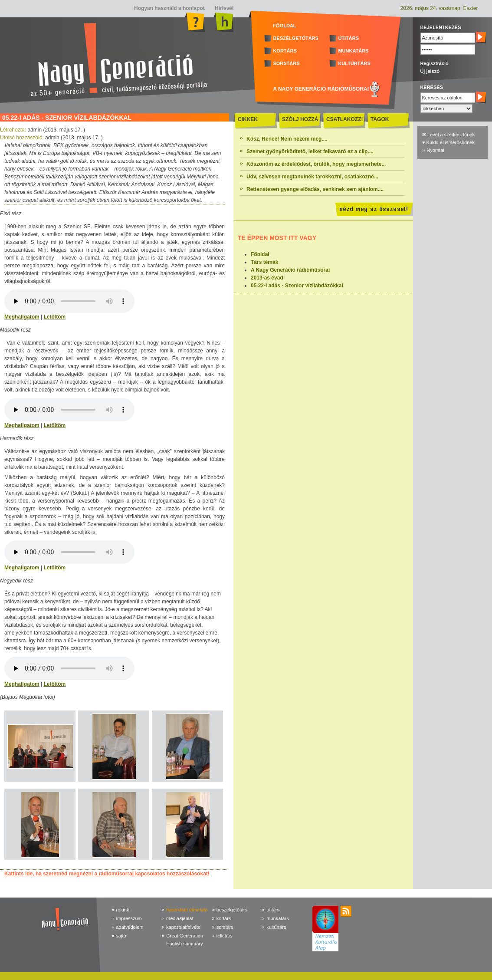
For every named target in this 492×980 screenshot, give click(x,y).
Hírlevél (224, 8)
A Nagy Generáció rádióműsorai (290, 270)
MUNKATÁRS (353, 51)
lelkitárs (225, 936)
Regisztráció (434, 63)
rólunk (123, 910)
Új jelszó (430, 71)
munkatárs (277, 918)
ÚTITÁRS (348, 38)
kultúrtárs (276, 927)
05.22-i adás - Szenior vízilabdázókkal (297, 286)
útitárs (273, 910)
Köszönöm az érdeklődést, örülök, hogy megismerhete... (316, 164)
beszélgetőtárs (232, 910)
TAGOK (380, 119)
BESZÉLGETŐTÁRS (296, 38)
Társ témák (264, 262)
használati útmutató (187, 910)
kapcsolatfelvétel (184, 927)
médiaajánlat (180, 918)
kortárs (224, 918)
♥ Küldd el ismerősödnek (448, 142)
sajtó (121, 936)
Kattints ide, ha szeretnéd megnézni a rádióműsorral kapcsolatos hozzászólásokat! (107, 874)
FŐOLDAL (284, 26)
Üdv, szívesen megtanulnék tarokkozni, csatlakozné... (312, 177)
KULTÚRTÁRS (354, 63)
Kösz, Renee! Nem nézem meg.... (287, 139)
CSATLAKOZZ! (344, 119)
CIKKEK (248, 119)
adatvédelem (130, 927)
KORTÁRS (285, 51)
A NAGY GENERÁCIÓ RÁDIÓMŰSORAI (321, 89)
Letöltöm (54, 317)
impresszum (129, 918)
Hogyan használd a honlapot (169, 8)
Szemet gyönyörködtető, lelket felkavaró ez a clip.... (310, 151)
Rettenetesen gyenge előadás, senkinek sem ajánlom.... (315, 189)
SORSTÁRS (286, 63)
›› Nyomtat (433, 150)
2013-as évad (267, 278)
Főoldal (260, 254)
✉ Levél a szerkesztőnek (448, 135)
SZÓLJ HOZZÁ (300, 119)
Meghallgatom (22, 317)
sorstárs (225, 927)
